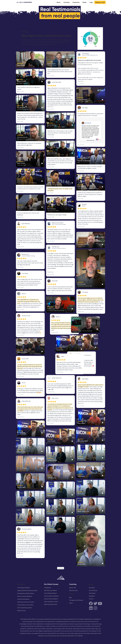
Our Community (93, 582)
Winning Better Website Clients (26, 585)
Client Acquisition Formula (51, 593)
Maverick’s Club (73, 582)
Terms (82, 641)
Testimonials (92, 584)
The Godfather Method (50, 584)
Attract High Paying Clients (25, 599)
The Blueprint (48, 579)
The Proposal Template (24, 579)
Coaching (66, 2)
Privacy (101, 641)
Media (84, 2)
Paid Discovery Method (50, 582)
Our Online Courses (51, 575)
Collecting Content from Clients (26, 593)
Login (91, 2)
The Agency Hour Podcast (76, 591)
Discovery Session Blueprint (25, 587)
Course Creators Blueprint (51, 590)
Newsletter (92, 587)
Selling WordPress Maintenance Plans (27, 582)
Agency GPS (73, 579)
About (59, 2)
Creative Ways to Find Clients (25, 596)
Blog (70, 589)
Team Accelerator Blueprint (51, 587)
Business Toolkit (21, 602)
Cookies (91, 641)
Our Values (92, 579)
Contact (91, 590)
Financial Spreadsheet (23, 590)
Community (76, 2)
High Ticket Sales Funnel (51, 596)
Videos (71, 594)
